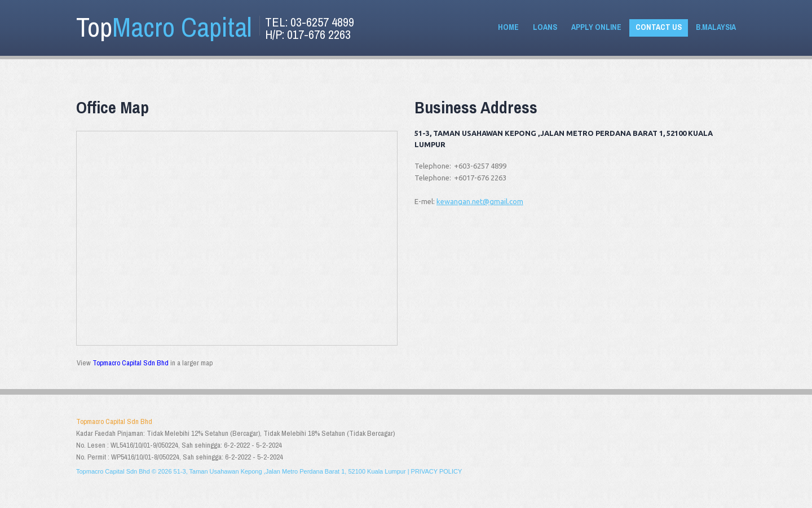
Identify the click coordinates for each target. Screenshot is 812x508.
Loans (545, 27)
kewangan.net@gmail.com (480, 201)
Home (508, 27)
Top (164, 27)
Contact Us (659, 27)
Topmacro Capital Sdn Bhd (131, 363)
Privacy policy (437, 471)
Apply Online (596, 27)
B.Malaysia (716, 27)
